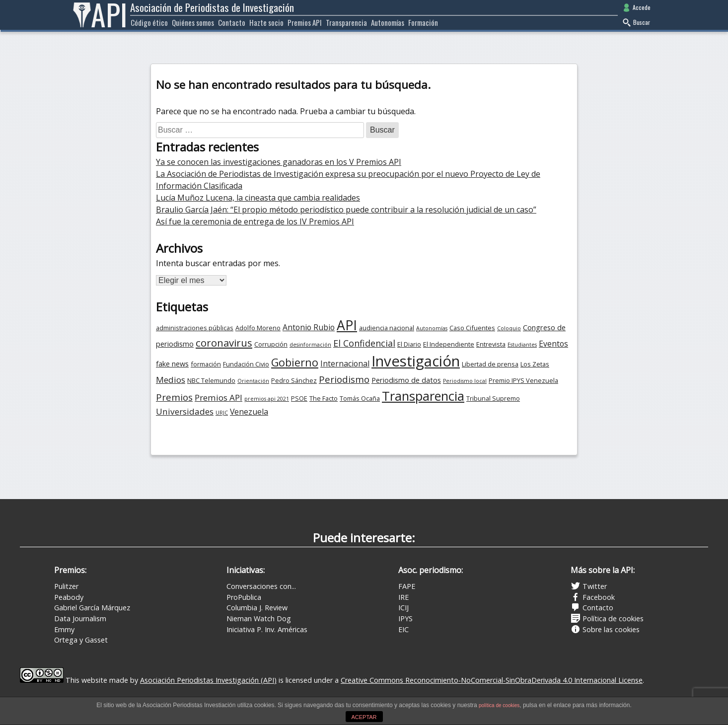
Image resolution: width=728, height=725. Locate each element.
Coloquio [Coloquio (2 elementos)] (509, 328)
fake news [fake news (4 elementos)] (172, 364)
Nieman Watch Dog (259, 618)
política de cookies (499, 705)
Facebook (593, 597)
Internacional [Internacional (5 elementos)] (345, 363)
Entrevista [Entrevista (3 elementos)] (491, 344)
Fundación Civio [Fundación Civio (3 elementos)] (246, 364)
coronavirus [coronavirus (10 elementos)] (224, 343)
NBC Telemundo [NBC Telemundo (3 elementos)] (211, 380)
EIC (403, 629)
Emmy (64, 629)
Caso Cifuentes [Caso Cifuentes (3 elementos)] (472, 328)
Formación (423, 22)
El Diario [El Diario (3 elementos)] (409, 344)
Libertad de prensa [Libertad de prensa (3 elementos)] (490, 364)
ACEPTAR (364, 717)
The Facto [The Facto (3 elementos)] (324, 398)
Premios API (305, 22)
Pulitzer (66, 586)
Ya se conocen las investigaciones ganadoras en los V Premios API (279, 162)
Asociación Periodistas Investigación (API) (208, 680)
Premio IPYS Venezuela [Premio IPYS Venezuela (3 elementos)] (523, 380)
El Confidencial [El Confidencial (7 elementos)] (364, 343)
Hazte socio (266, 22)
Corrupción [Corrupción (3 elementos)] (271, 344)
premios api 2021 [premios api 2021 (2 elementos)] (267, 399)
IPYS (405, 618)
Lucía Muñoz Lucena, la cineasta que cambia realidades (258, 198)
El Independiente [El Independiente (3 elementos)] (449, 344)
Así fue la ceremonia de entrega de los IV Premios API (255, 221)
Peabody (69, 597)
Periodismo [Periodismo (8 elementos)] (344, 379)
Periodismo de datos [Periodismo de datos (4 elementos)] (406, 380)
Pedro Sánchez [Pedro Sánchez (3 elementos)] (294, 380)
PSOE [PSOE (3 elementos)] (299, 398)
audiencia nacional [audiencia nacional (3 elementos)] (387, 328)
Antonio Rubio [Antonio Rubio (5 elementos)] (309, 327)
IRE (403, 597)
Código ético (149, 22)
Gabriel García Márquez (92, 608)
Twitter (589, 586)
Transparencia (346, 22)
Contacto (232, 22)
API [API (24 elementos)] (347, 325)
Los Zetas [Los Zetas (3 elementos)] (535, 364)
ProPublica (244, 597)
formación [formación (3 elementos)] (206, 364)
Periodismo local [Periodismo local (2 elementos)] (465, 381)
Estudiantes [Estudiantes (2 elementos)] (522, 345)
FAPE (407, 586)
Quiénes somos (193, 22)
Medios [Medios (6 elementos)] (171, 380)
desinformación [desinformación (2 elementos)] (310, 345)
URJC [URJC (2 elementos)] (222, 413)
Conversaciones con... (261, 586)
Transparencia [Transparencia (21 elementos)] (423, 396)
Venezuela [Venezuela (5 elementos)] (249, 412)
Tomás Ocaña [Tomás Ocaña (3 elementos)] (360, 398)
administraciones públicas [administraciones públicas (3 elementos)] (195, 328)
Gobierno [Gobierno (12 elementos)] (295, 362)
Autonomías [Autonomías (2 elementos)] (432, 328)
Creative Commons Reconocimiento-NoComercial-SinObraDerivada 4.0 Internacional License (492, 680)
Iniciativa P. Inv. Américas (267, 629)
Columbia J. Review (257, 608)
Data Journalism (80, 618)
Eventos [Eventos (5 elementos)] (553, 344)
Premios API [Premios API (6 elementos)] (218, 398)
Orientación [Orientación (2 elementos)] (253, 381)
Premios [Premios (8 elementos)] (174, 397)
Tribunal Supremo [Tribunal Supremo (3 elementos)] (493, 398)
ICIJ (403, 608)
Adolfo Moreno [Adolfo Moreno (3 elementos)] (258, 328)
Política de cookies (607, 618)
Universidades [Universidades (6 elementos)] (185, 411)
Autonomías (388, 22)
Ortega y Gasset (81, 640)
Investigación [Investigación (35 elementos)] (416, 361)
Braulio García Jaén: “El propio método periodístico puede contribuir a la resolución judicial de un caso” (346, 210)
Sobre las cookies (605, 629)
